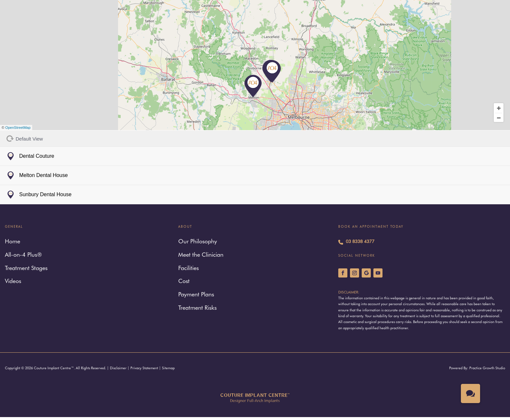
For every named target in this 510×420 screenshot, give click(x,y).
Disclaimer (118, 368)
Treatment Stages (26, 269)
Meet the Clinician (201, 255)
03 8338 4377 (356, 242)
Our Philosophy (198, 242)
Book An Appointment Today (371, 227)
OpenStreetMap (18, 128)
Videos (13, 282)
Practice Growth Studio (487, 368)
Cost (184, 282)
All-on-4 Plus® (23, 255)
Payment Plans (196, 295)
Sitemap (168, 368)
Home (13, 242)
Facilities (188, 269)
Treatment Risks (197, 308)
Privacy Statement (144, 368)
